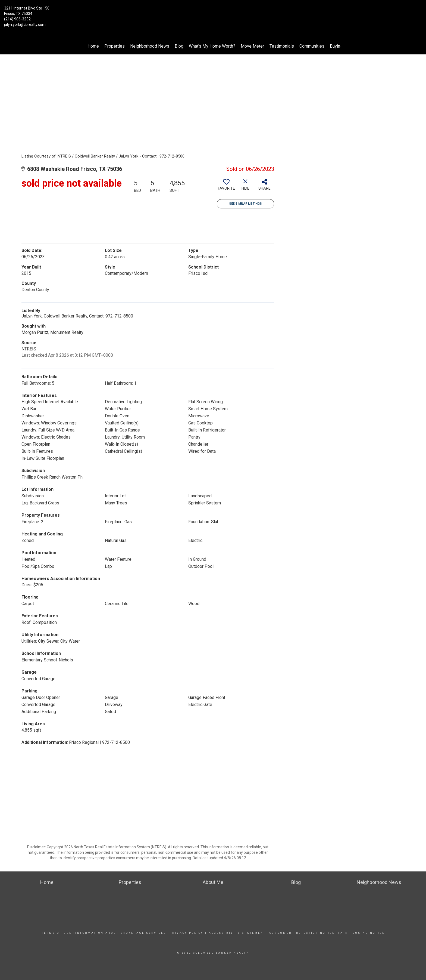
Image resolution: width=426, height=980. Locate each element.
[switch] (226, 187)
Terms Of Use (57, 933)
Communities (312, 46)
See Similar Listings (245, 204)
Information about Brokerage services (121, 933)
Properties (115, 46)
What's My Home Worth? (212, 46)
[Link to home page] (213, 12)
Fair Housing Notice (361, 933)
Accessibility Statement (237, 933)
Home (93, 46)
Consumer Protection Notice (302, 933)
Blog (179, 46)
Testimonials (282, 46)
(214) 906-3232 (17, 19)
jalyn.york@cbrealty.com (25, 24)
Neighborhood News (150, 46)
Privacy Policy (187, 933)
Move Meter (252, 46)
